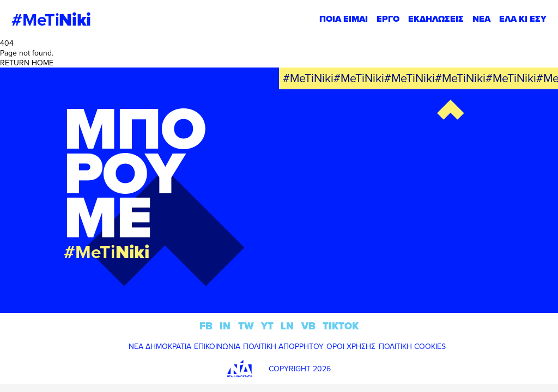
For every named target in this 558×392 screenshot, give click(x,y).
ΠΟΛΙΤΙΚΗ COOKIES (412, 346)
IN (225, 326)
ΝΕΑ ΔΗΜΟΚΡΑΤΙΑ (160, 346)
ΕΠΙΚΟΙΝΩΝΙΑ (217, 346)
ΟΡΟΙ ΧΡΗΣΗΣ (351, 346)
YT (267, 326)
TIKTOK (341, 326)
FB (206, 326)
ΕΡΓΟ (388, 19)
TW (246, 326)
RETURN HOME (27, 63)
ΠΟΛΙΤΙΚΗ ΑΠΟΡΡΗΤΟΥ (283, 346)
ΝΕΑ (481, 19)
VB (308, 326)
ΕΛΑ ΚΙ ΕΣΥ (523, 19)
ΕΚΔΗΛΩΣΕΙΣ (436, 19)
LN (287, 326)
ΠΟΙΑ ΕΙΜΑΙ (344, 19)
